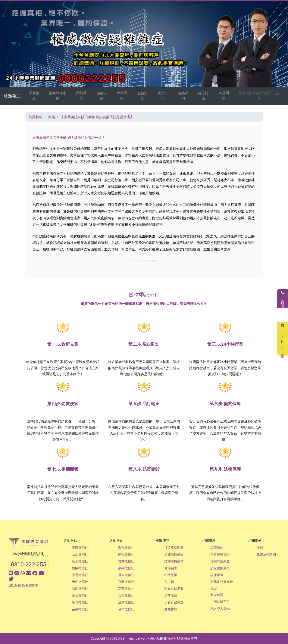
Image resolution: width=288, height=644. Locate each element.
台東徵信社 (126, 595)
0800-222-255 (29, 565)
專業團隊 (122, 96)
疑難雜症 (12, 96)
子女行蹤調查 (174, 602)
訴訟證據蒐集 (220, 568)
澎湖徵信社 (126, 602)
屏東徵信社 (126, 575)
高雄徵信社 (80, 595)
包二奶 (169, 582)
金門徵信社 (126, 609)
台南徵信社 (80, 589)
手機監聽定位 (220, 602)
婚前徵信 (171, 595)
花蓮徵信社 (126, 589)
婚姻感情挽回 (174, 554)
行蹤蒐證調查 (174, 548)
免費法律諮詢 (266, 554)
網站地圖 (15, 586)
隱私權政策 (30, 586)
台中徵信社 (80, 582)
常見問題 (224, 96)
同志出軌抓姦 (174, 589)
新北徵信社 (80, 561)
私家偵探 (217, 595)
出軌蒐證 (171, 575)
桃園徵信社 (80, 568)
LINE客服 (282, 339)
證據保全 (217, 575)
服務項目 (102, 96)
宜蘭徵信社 (126, 582)
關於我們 (81, 96)
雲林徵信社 (126, 561)
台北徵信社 (80, 554)
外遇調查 (171, 568)
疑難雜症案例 (58, 96)
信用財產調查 (220, 561)
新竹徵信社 (80, 602)
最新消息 (34, 96)
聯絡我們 (183, 96)
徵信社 (261, 548)
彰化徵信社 (126, 548)
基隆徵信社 (80, 548)
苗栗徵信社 (80, 609)
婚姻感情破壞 (174, 561)
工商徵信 (217, 548)
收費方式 (163, 96)
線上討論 (203, 96)
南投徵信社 (126, 554)
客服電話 (283, 298)
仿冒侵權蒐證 (220, 554)
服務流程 (143, 96)
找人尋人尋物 (220, 609)
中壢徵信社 (80, 575)
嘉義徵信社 (126, 568)
